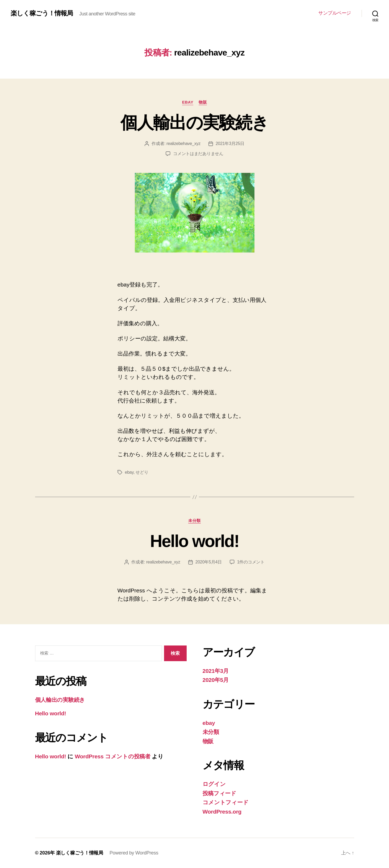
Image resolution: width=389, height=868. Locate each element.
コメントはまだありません (198, 154)
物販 (203, 102)
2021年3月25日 (230, 144)
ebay (188, 102)
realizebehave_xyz (183, 144)
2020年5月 (216, 680)
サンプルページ (335, 13)
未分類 (194, 521)
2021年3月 (216, 671)
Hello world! (194, 541)
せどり (142, 472)
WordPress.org (222, 812)
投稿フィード (219, 793)
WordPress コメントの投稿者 (112, 756)
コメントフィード (226, 802)
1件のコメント (251, 562)
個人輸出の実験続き (194, 123)
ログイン (214, 784)
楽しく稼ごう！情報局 (42, 13)
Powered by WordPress (134, 853)
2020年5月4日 (209, 562)
